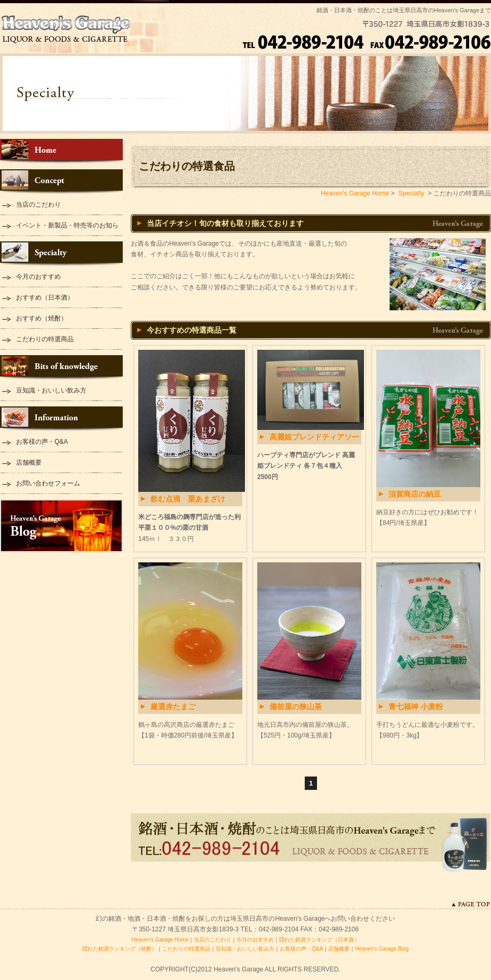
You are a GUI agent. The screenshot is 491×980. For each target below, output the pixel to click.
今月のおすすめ (38, 277)
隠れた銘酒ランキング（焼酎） (120, 949)
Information (61, 419)
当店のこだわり (38, 205)
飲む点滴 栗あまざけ (188, 499)
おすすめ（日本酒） (45, 297)
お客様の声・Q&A (42, 442)
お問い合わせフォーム (48, 483)
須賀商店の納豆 (415, 494)
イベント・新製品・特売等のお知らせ (67, 229)
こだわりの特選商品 (45, 339)
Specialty (61, 254)
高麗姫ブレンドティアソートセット (314, 438)
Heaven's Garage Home (61, 151)
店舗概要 (29, 462)
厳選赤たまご (173, 707)
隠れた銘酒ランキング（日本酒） (319, 940)
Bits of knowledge (61, 368)
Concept (61, 182)
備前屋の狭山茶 (296, 707)
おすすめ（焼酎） (42, 318)
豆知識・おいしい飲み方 (51, 390)
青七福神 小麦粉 (416, 707)
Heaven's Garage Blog (61, 526)
